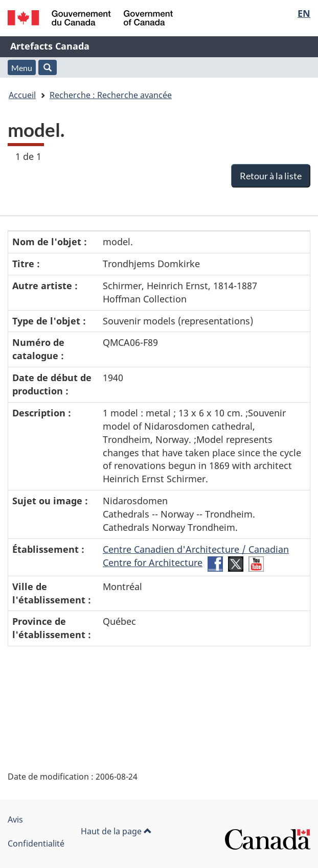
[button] (48, 67)
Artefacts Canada (50, 46)
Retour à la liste (271, 176)
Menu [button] (22, 68)
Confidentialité (36, 843)
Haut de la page (116, 831)
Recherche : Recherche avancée (111, 95)
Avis (15, 819)
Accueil (22, 95)
